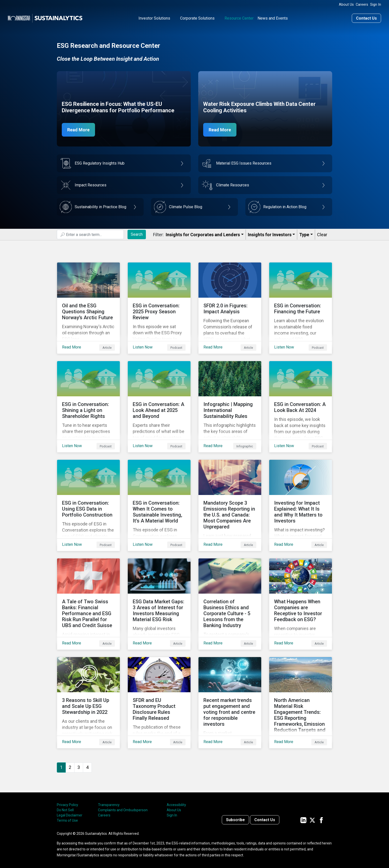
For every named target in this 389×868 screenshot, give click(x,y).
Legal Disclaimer (70, 815)
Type (304, 235)
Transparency (109, 805)
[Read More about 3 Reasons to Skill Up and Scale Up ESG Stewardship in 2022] (88, 703)
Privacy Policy (67, 805)
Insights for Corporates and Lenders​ (203, 235)
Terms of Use (67, 820)
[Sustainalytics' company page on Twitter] (312, 820)
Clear (322, 235)
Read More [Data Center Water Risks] (220, 130)
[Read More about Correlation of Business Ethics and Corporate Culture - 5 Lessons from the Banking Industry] (230, 604)
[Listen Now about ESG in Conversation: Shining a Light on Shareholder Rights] (88, 407)
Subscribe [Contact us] (235, 820)
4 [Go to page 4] (87, 767)
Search (137, 234)
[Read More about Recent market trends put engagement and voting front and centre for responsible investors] (230, 703)
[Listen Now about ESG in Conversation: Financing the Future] (301, 308)
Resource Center (239, 18)
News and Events (273, 18)
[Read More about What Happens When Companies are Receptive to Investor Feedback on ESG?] (301, 604)
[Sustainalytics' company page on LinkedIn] (303, 820)
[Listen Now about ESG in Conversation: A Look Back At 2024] (301, 407)
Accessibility (176, 805)
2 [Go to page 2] (70, 767)
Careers (362, 5)
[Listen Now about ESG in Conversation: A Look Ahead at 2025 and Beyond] (159, 407)
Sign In (376, 5)
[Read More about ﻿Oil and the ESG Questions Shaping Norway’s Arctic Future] (88, 308)
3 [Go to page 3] (79, 767)
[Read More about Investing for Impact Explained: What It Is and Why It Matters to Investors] (301, 505)
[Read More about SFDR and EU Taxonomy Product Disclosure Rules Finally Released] (159, 703)
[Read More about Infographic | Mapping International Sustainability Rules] (230, 407)
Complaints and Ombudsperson (123, 810)
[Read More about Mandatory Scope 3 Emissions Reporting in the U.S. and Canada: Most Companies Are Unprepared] (230, 505)
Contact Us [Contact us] (366, 18)
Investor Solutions (154, 18)
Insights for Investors (270, 235)
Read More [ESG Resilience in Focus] (78, 130)
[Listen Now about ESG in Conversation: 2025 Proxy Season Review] (159, 308)
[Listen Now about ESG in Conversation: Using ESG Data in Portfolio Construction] (88, 505)
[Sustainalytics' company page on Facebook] (321, 820)
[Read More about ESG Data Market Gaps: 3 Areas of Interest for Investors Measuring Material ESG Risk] (159, 604)
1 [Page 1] (61, 767)
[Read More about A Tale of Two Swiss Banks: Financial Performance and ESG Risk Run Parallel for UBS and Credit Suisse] (88, 604)
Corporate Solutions (197, 18)
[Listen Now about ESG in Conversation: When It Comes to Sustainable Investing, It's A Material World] (159, 505)
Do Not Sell (65, 810)
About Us (346, 5)
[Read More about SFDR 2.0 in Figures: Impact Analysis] (230, 308)
